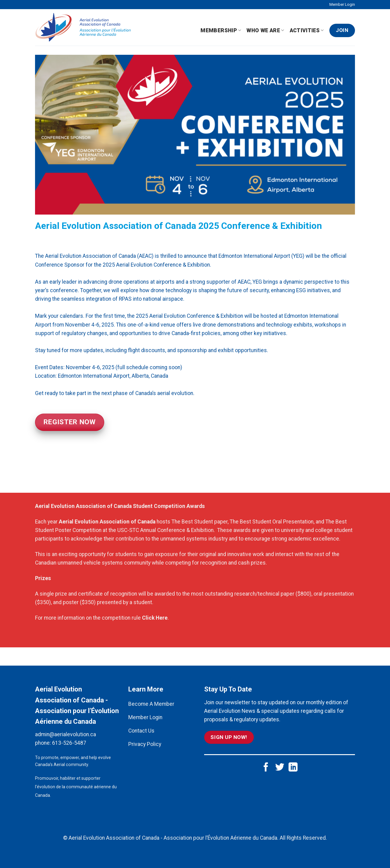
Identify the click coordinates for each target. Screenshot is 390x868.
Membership (221, 30)
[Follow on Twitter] (280, 768)
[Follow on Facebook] (266, 768)
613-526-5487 (69, 743)
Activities (307, 30)
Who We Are (265, 30)
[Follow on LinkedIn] (293, 768)
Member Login (342, 4)
